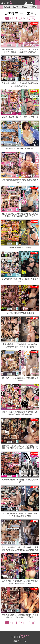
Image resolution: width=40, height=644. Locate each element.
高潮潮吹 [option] (33, 7)
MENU (37, 4)
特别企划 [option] (24, 7)
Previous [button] (1, 7)
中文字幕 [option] (16, 7)
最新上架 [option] (7, 7)
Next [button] (39, 7)
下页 (32, 18)
